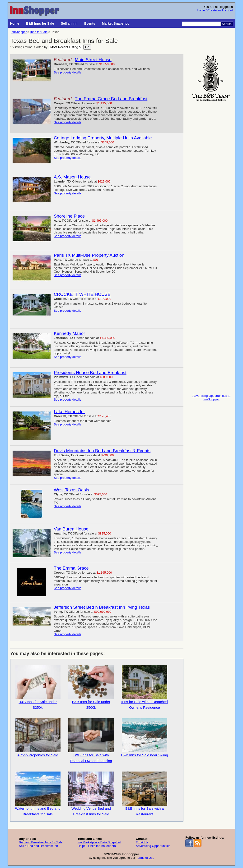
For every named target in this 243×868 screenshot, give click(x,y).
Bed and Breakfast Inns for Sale (41, 842)
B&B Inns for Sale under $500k (91, 687)
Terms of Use (145, 858)
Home (15, 23)
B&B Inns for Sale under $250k (38, 687)
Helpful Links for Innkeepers (97, 846)
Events (90, 23)
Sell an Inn (69, 23)
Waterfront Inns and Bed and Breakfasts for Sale (38, 794)
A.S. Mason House (72, 177)
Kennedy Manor (70, 333)
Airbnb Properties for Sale (38, 738)
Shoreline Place (69, 216)
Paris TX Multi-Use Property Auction (89, 255)
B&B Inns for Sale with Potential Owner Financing (91, 740)
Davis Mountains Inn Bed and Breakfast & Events (102, 451)
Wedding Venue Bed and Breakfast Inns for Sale (91, 794)
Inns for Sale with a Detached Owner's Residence (145, 687)
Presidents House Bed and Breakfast (90, 372)
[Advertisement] (211, 174)
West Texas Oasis (72, 490)
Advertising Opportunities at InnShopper (211, 397)
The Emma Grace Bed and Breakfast (111, 99)
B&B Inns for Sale (40, 23)
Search (227, 24)
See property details (68, 72)
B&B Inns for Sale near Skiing (145, 738)
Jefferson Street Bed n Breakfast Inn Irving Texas (102, 607)
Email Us (142, 842)
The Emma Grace (71, 568)
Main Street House (93, 60)
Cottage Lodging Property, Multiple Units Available (103, 138)
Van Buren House (71, 529)
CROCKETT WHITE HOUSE (82, 294)
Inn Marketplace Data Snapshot (99, 842)
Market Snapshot (115, 23)
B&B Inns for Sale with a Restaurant (145, 794)
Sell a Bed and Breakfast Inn (38, 846)
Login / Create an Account (215, 10)
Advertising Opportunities (153, 846)
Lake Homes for (70, 412)
